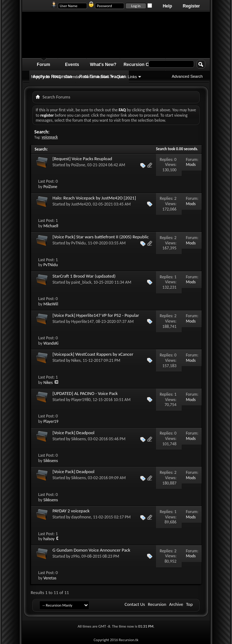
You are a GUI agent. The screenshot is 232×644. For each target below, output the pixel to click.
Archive (176, 604)
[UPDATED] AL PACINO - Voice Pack (85, 393)
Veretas (50, 578)
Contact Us (135, 604)
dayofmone (81, 517)
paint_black (81, 282)
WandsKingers (56, 343)
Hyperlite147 (83, 321)
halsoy (49, 539)
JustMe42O (81, 204)
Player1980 (81, 400)
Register (191, 6)
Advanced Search (187, 76)
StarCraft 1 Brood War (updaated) (84, 276)
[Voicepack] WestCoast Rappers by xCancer (93, 354)
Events (72, 65)
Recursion (157, 604)
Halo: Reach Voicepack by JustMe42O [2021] (94, 198)
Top (189, 604)
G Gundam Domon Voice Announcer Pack (91, 550)
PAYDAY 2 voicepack (71, 511)
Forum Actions (97, 77)
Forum (43, 65)
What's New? (103, 65)
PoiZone (78, 165)
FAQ (57, 77)
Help (167, 6)
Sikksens (79, 439)
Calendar (73, 77)
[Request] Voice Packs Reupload (82, 159)
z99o (75, 556)
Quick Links (127, 77)
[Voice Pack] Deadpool (74, 433)
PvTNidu (79, 243)
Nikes (76, 360)
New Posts (41, 77)
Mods (191, 164)
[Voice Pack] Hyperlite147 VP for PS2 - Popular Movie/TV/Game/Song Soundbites (96, 318)
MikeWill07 (53, 304)
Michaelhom (54, 226)
